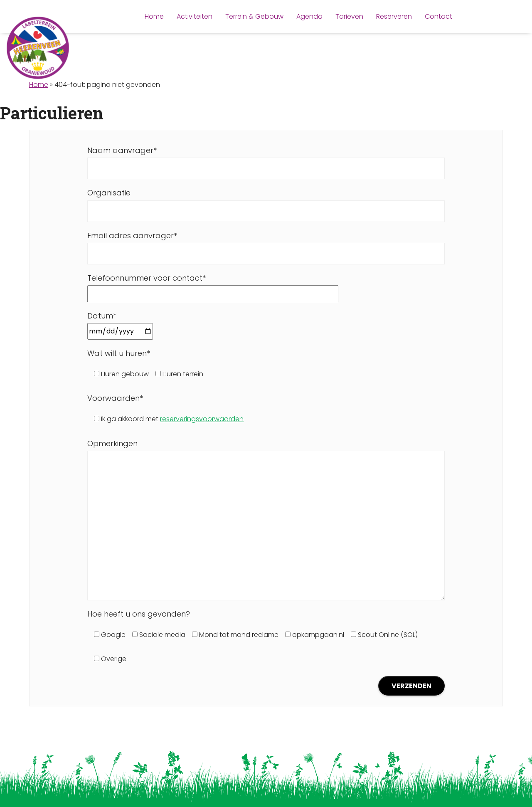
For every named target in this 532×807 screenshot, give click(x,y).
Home (39, 85)
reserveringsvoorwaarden (202, 419)
